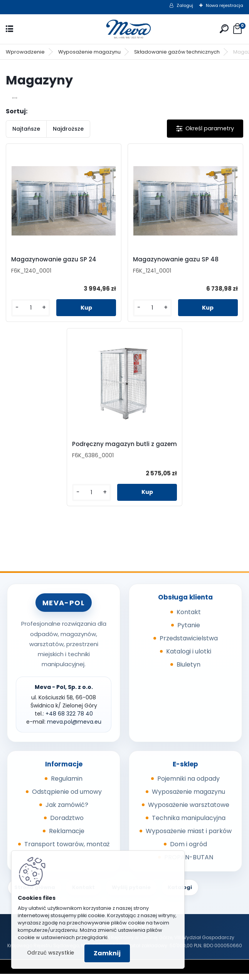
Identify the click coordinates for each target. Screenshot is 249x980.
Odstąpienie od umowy (67, 798)
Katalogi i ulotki (189, 658)
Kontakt (189, 618)
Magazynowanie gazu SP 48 (176, 259)
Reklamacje (67, 837)
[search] (224, 29)
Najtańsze (26, 129)
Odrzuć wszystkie (50, 953)
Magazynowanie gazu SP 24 (57, 259)
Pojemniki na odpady (188, 785)
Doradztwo (67, 824)
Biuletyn (188, 671)
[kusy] (33, 308)
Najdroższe (68, 129)
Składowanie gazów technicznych (177, 52)
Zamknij (107, 953)
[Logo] (124, 29)
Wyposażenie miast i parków (189, 837)
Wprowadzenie (25, 52)
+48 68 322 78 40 (69, 720)
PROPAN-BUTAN (189, 863)
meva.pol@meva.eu (74, 728)
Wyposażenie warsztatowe (189, 811)
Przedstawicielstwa (189, 644)
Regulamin (67, 785)
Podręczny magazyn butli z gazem (115, 448)
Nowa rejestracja (225, 5)
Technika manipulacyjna (189, 824)
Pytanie (189, 631)
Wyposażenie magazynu (89, 52)
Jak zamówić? (67, 811)
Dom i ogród (188, 850)
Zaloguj (185, 5)
